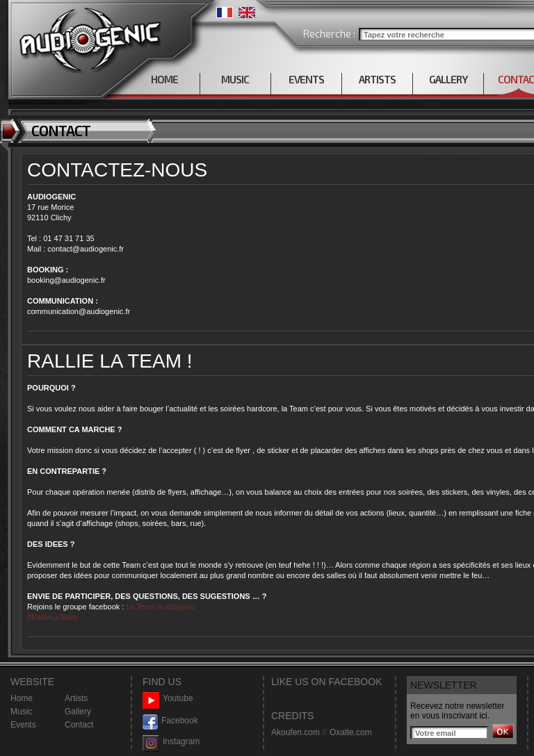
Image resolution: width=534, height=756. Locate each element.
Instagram (171, 742)
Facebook (170, 721)
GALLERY (448, 79)
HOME (164, 79)
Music (21, 712)
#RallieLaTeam (52, 617)
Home (22, 698)
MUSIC (235, 79)
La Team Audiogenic (159, 607)
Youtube (168, 699)
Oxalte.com (351, 732)
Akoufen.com (296, 732)
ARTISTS (377, 79)
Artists (76, 698)
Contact (79, 725)
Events (23, 725)
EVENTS (306, 79)
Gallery (78, 712)
